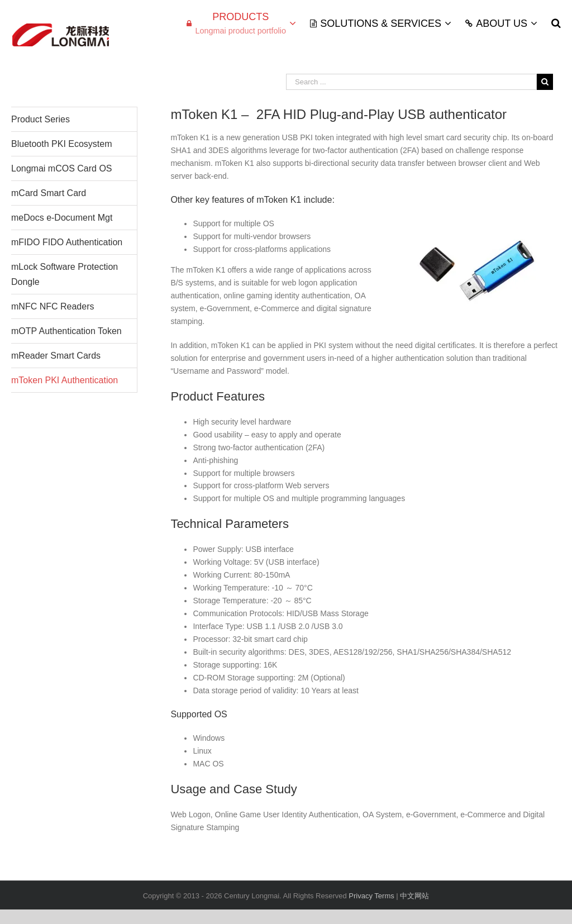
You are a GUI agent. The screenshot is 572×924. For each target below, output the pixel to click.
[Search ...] (411, 82)
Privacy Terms (372, 896)
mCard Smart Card (49, 193)
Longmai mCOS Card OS (62, 168)
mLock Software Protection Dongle (65, 274)
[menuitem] (248, 23)
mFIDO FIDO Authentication (67, 242)
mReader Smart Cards (56, 356)
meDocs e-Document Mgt (62, 218)
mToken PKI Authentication (65, 380)
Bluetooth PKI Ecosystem (62, 144)
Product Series (40, 119)
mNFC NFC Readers (53, 306)
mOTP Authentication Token (66, 331)
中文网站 (414, 896)
